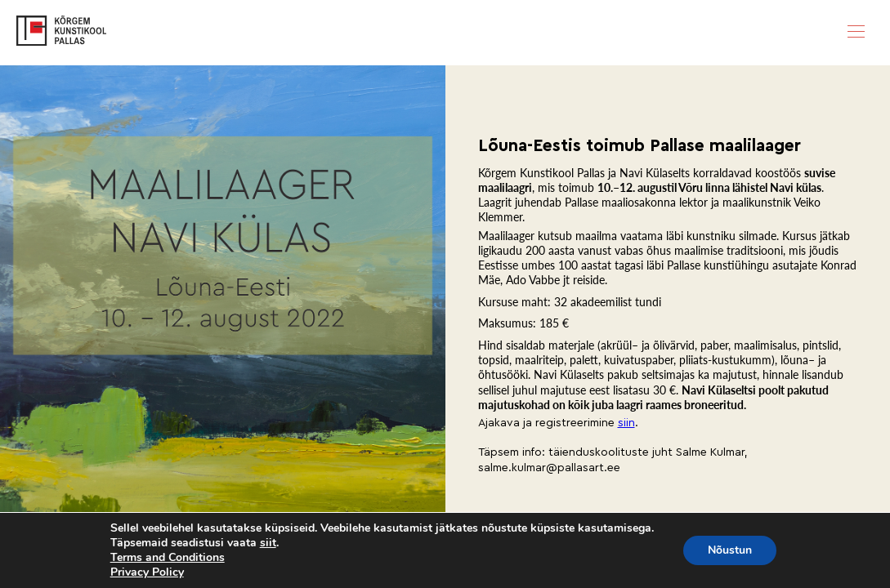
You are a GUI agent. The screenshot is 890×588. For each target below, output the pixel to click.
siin (626, 423)
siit (268, 543)
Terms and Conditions (168, 557)
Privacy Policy (147, 572)
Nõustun (730, 550)
